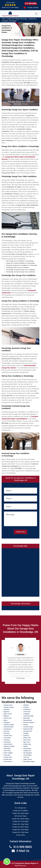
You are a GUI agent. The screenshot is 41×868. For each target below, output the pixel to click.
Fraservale (7, 755)
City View (7, 731)
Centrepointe (8, 729)
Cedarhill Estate (8, 727)
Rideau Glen (27, 738)
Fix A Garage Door (20, 808)
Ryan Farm (27, 742)
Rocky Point (27, 740)
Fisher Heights (8, 753)
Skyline (25, 746)
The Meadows (28, 753)
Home (3, 19)
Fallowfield (7, 749)
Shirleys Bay (27, 744)
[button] (14, 648)
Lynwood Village (28, 716)
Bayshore (7, 712)
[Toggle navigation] (36, 14)
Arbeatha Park (8, 705)
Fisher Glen (7, 751)
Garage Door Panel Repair (20, 830)
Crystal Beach (8, 744)
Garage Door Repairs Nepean (26, 863)
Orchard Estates (28, 727)
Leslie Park (27, 712)
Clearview (7, 733)
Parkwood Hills (28, 729)
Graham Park (8, 757)
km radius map (20, 572)
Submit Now (21, 532)
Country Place (8, 736)
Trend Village (27, 755)
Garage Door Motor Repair (21, 827)
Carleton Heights (9, 725)
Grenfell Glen (8, 759)
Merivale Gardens (29, 723)
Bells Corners (8, 714)
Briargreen (7, 723)
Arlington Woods (9, 707)
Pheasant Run (28, 731)
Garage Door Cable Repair (20, 832)
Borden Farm (8, 718)
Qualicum (26, 736)
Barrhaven (7, 710)
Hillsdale (26, 705)
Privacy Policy (20, 835)
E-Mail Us (23, 851)
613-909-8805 (31, 4)
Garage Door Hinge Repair (21, 824)
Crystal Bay (7, 742)
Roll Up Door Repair (20, 816)
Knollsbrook (27, 710)
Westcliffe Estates (29, 762)
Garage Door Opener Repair (21, 819)
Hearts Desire (8, 762)
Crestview (7, 740)
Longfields (27, 714)
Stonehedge (27, 749)
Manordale (27, 718)
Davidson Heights (9, 746)
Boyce (6, 720)
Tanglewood (27, 751)
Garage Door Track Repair (21, 821)
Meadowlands (28, 720)
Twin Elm (26, 757)
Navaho (26, 725)
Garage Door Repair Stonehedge (17, 19)
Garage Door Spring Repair (20, 813)
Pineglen (26, 733)
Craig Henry (7, 738)
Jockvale (26, 707)
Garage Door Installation (21, 811)
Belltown (6, 716)
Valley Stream (28, 759)
